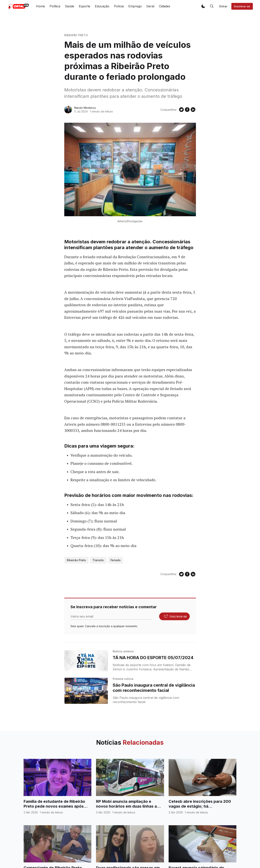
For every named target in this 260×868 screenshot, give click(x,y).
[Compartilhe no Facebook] (187, 110)
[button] (203, 6)
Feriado (116, 560)
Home (40, 6)
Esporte (85, 6)
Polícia (119, 6)
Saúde (70, 6)
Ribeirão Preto (76, 35)
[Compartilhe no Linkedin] (193, 110)
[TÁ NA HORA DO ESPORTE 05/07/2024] (86, 661)
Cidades (165, 6)
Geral (150, 6)
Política (55, 6)
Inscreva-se (242, 6)
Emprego (135, 6)
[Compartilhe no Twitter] (181, 110)
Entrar (223, 6)
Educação (102, 6)
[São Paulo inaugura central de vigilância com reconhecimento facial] (86, 691)
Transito (98, 560)
